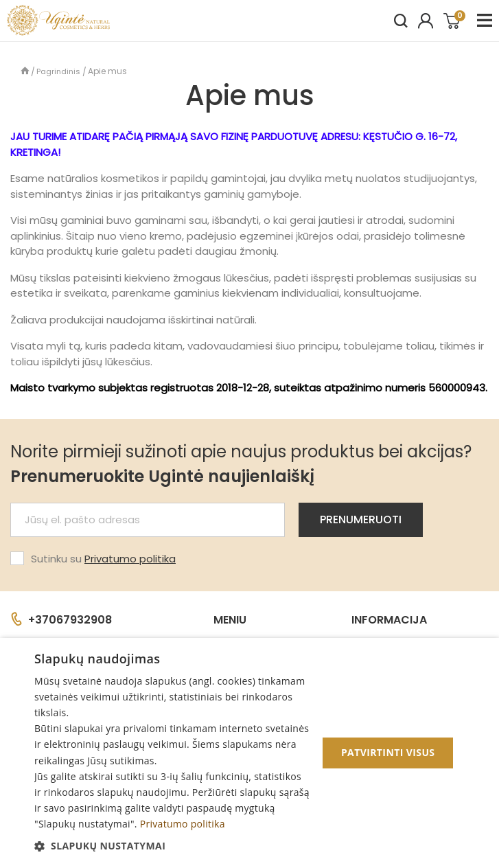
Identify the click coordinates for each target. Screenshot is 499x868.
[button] (172, 846)
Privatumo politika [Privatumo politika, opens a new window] (183, 824)
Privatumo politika (130, 559)
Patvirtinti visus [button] (388, 752)
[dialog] (249, 753)
